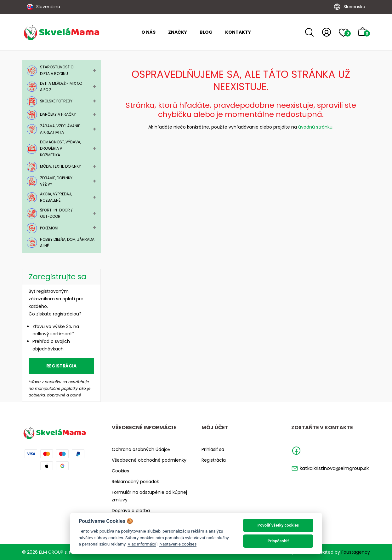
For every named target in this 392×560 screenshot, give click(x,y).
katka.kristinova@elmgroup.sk (334, 468)
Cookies (120, 471)
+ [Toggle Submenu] (94, 70)
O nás (148, 32)
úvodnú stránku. (316, 127)
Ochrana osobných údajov (141, 449)
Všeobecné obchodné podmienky (149, 460)
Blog (206, 32)
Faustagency (356, 552)
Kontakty (238, 32)
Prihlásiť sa (213, 449)
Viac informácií (142, 544)
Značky (178, 32)
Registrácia (61, 366)
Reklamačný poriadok (135, 482)
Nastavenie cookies (178, 544)
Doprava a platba (131, 511)
